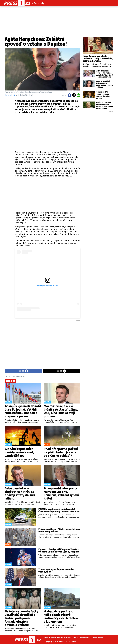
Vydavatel (68, 638)
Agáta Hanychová (19, 376)
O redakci (52, 638)
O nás (46, 638)
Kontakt (60, 638)
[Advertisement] (48, 133)
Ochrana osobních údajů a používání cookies (88, 638)
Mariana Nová (10, 95)
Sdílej (23, 371)
